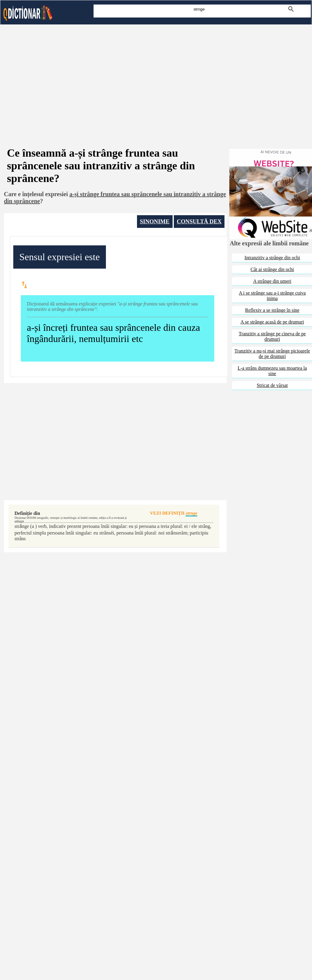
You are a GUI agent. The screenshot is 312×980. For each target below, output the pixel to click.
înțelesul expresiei (45, 194)
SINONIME (155, 221)
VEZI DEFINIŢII (174, 514)
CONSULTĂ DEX (199, 221)
